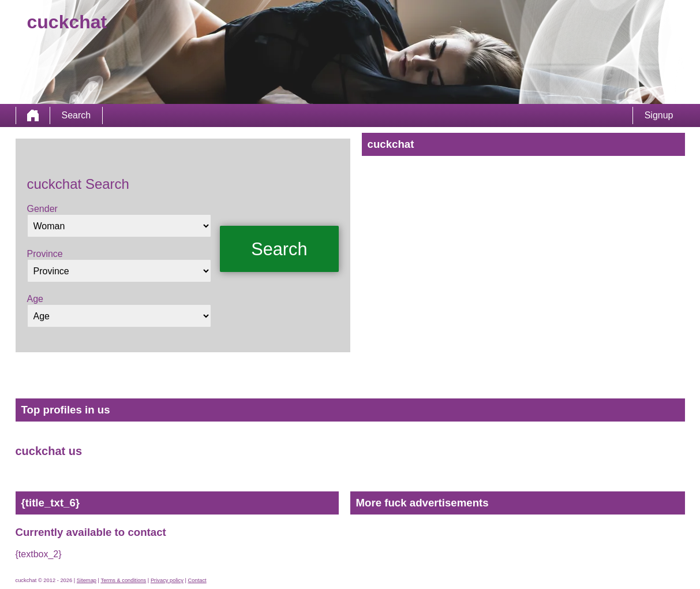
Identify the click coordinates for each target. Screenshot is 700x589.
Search (76, 115)
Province (45, 254)
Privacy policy (167, 580)
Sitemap (87, 580)
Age (35, 299)
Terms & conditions (123, 580)
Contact (197, 580)
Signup (659, 115)
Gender (42, 209)
